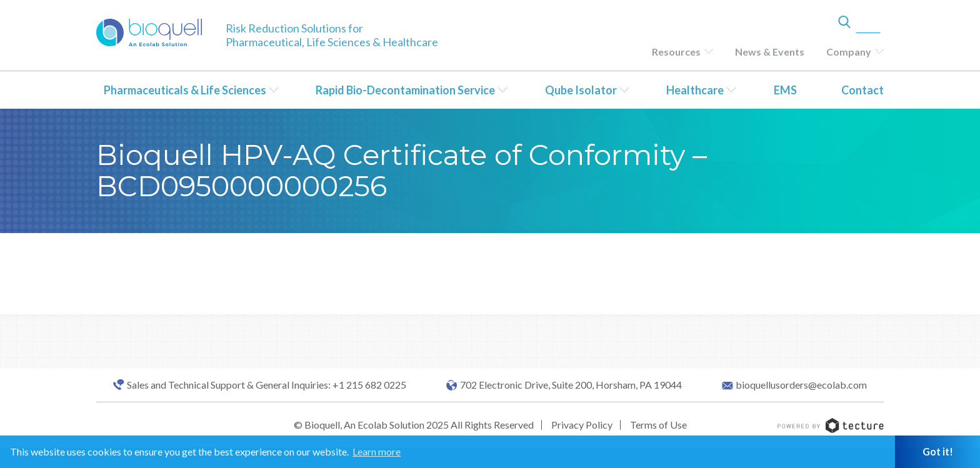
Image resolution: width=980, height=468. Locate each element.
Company (849, 52)
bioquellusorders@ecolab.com (801, 385)
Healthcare (695, 90)
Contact (862, 90)
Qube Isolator (581, 90)
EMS (785, 90)
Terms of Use (658, 425)
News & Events (770, 52)
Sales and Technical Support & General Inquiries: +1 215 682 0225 (267, 385)
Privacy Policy (582, 425)
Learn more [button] (377, 451)
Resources (676, 52)
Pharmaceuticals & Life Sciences (185, 90)
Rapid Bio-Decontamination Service (405, 90)
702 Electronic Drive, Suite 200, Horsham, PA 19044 (571, 385)
